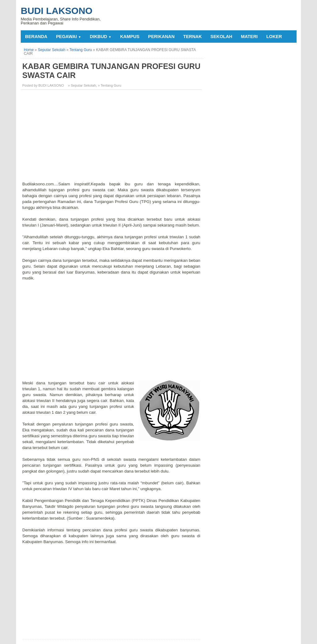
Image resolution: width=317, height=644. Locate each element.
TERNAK (193, 37)
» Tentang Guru (110, 85)
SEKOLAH (221, 37)
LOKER (274, 37)
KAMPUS (130, 37)
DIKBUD (101, 37)
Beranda (36, 37)
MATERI (249, 37)
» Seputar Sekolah (82, 85)
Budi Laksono (57, 11)
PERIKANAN (161, 37)
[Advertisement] (112, 138)
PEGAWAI (69, 37)
